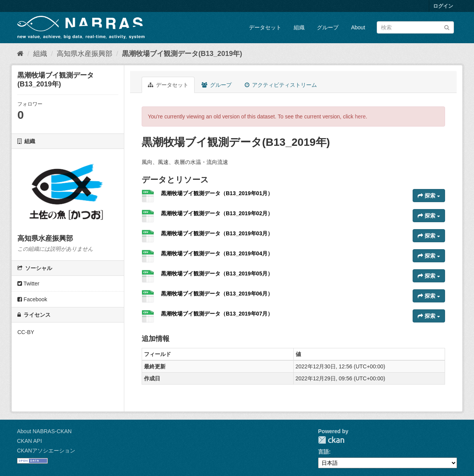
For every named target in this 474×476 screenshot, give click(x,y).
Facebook (32, 299)
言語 (323, 452)
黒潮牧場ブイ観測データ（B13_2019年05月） (217, 273)
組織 (299, 27)
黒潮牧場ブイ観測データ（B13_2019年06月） (217, 294)
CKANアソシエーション (46, 451)
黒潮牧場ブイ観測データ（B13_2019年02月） (217, 213)
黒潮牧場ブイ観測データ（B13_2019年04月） (217, 253)
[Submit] (447, 27)
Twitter (28, 284)
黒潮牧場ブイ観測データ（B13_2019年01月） (217, 193)
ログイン (443, 6)
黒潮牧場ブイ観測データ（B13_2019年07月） (217, 314)
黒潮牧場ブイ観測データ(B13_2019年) (182, 54)
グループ (328, 27)
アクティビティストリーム (281, 85)
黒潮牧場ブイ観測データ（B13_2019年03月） (217, 233)
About (358, 27)
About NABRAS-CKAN (44, 431)
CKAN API (30, 441)
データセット (265, 27)
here (361, 116)
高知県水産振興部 (85, 54)
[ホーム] (20, 54)
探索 (429, 196)
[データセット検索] (415, 27)
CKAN (331, 440)
